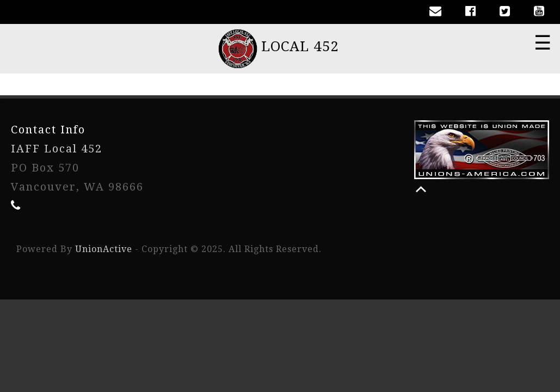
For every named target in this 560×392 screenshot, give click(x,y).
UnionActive (104, 249)
